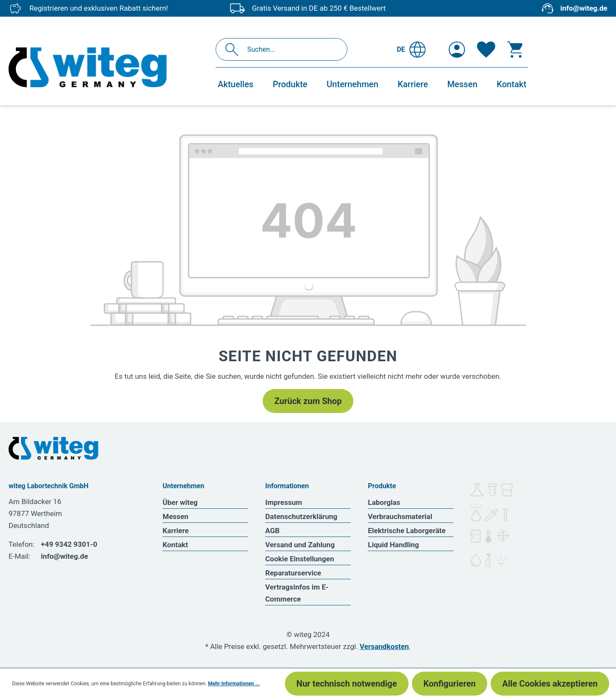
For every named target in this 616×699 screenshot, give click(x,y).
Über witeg (180, 502)
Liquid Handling (394, 545)
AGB (272, 531)
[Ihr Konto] (457, 50)
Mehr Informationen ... (234, 684)
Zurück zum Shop (308, 401)
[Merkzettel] (486, 50)
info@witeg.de (584, 8)
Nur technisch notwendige (347, 684)
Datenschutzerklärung (301, 516)
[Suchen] (234, 49)
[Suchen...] (291, 49)
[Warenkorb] (515, 50)
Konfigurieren (450, 684)
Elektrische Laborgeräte (407, 531)
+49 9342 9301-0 (69, 544)
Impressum (284, 502)
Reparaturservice (293, 573)
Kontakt (175, 545)
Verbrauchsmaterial (400, 516)
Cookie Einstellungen (300, 559)
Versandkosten (384, 646)
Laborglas (384, 502)
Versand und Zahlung (300, 545)
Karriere (176, 531)
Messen (175, 516)
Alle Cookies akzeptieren (550, 684)
